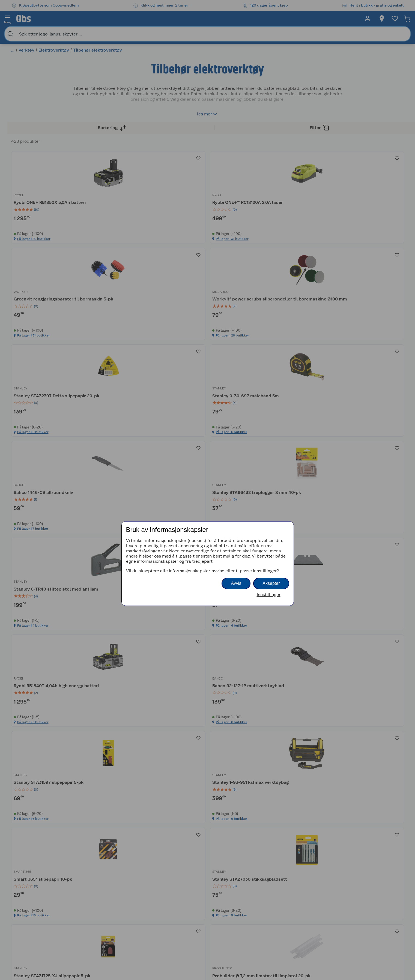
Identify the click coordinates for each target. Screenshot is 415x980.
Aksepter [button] (271, 583)
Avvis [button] (236, 583)
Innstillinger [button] (269, 595)
